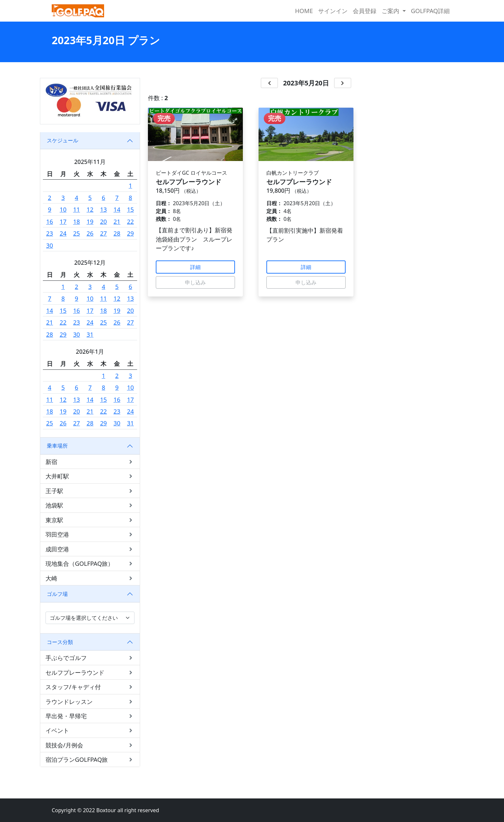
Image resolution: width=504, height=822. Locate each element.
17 (63, 221)
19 (90, 221)
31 (90, 334)
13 (104, 209)
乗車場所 (57, 446)
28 (117, 233)
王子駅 (90, 491)
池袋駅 (90, 505)
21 (117, 221)
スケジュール (63, 140)
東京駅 (90, 520)
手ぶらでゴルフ (90, 658)
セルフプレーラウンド (90, 672)
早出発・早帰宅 (90, 716)
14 (117, 209)
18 (76, 221)
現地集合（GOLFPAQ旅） (90, 563)
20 (104, 221)
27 (104, 233)
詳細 (195, 267)
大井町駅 (90, 476)
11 (76, 209)
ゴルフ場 (57, 594)
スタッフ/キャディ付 (90, 687)
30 (50, 245)
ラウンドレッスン (90, 701)
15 (130, 209)
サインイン (333, 11)
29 (130, 233)
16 (50, 221)
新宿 (90, 462)
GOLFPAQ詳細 (430, 11)
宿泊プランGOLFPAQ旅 (90, 759)
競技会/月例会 (90, 745)
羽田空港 (90, 534)
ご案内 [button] (391, 11)
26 (90, 233)
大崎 (90, 578)
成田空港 (90, 549)
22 (130, 221)
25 (76, 233)
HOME (304, 11)
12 (90, 209)
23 (50, 233)
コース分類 (60, 642)
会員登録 (365, 11)
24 (63, 233)
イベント (90, 730)
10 (63, 209)
